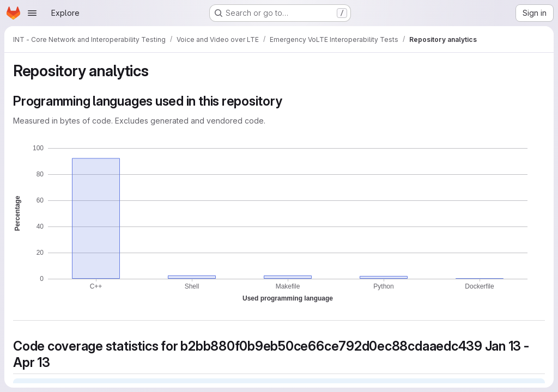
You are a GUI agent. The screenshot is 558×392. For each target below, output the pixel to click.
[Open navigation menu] (32, 13)
